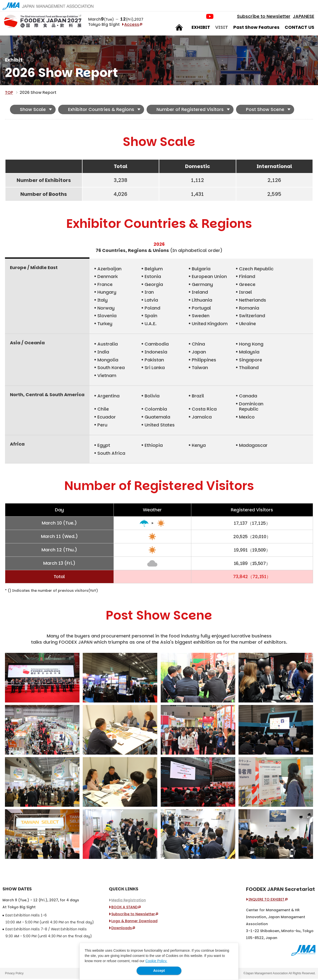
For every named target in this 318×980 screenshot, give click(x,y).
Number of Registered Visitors (190, 111)
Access (133, 25)
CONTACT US (298, 28)
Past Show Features (255, 28)
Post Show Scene (265, 111)
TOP (9, 94)
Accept (159, 971)
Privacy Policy (14, 975)
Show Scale (33, 111)
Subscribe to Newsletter (262, 17)
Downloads (122, 929)
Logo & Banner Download (134, 922)
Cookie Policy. (156, 961)
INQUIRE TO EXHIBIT (266, 901)
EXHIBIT (200, 28)
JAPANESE (302, 17)
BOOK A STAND (124, 908)
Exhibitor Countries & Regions (101, 111)
